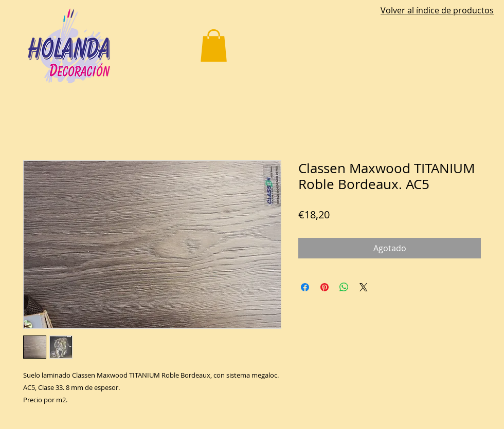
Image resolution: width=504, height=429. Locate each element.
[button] (214, 45)
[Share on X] (364, 287)
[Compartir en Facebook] (305, 287)
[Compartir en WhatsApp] (344, 287)
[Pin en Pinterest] (325, 287)
